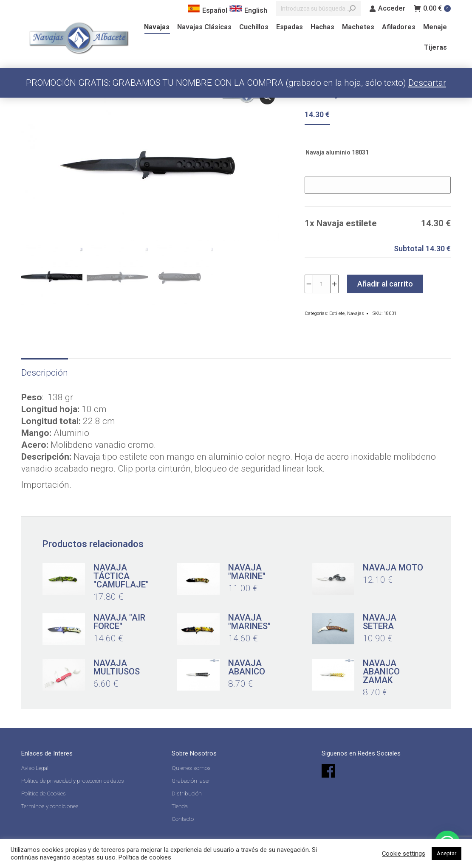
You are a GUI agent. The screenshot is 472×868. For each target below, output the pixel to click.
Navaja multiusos (117, 667)
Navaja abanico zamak (381, 671)
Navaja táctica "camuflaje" (121, 576)
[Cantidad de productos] (322, 284)
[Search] (318, 8)
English (248, 10)
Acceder (387, 8)
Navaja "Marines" (249, 622)
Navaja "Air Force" (119, 622)
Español (207, 10)
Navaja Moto (393, 567)
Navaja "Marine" (247, 572)
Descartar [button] (427, 83)
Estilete (337, 313)
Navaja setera (380, 622)
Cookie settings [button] (404, 854)
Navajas (356, 313)
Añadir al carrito (385, 284)
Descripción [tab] (45, 373)
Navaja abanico (247, 667)
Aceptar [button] (447, 853)
